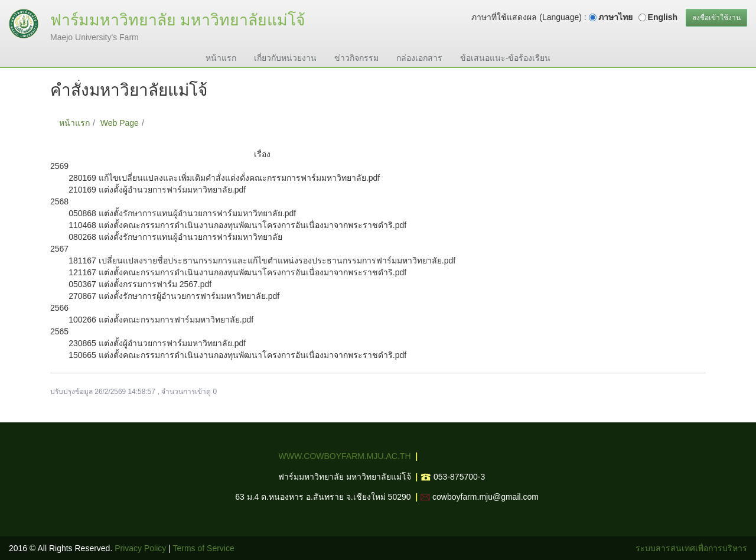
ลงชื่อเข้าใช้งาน (716, 18)
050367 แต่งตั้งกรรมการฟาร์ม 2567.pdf (140, 284)
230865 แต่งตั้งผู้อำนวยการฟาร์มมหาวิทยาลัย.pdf (157, 343)
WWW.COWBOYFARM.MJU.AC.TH (345, 456)
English (663, 17)
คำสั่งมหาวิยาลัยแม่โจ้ (189, 123)
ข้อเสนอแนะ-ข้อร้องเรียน (506, 58)
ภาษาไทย (615, 17)
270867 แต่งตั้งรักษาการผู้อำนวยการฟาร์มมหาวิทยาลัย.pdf (174, 296)
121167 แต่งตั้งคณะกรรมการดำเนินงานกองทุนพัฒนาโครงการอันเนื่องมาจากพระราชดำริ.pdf (237, 272)
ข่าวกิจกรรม (356, 58)
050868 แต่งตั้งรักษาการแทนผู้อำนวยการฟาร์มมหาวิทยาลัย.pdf (182, 213)
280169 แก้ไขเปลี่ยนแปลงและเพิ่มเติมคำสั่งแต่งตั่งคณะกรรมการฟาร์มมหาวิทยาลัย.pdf (224, 178)
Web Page (120, 123)
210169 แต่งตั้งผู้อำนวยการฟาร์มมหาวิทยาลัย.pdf (157, 190)
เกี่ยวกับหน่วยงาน (285, 58)
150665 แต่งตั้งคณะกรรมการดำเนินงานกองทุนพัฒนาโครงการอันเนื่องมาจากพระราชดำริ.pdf (237, 355)
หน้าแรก (221, 58)
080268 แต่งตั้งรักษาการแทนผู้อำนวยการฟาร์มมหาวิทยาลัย (175, 237)
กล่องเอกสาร (419, 58)
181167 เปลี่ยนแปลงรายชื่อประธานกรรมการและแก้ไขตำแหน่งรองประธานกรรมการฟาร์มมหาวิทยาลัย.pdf (262, 261)
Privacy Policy (140, 548)
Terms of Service (204, 548)
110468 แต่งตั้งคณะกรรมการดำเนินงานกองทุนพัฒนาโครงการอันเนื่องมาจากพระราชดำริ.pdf (237, 225)
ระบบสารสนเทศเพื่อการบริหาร (691, 548)
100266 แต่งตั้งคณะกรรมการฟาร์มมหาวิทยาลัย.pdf (161, 320)
